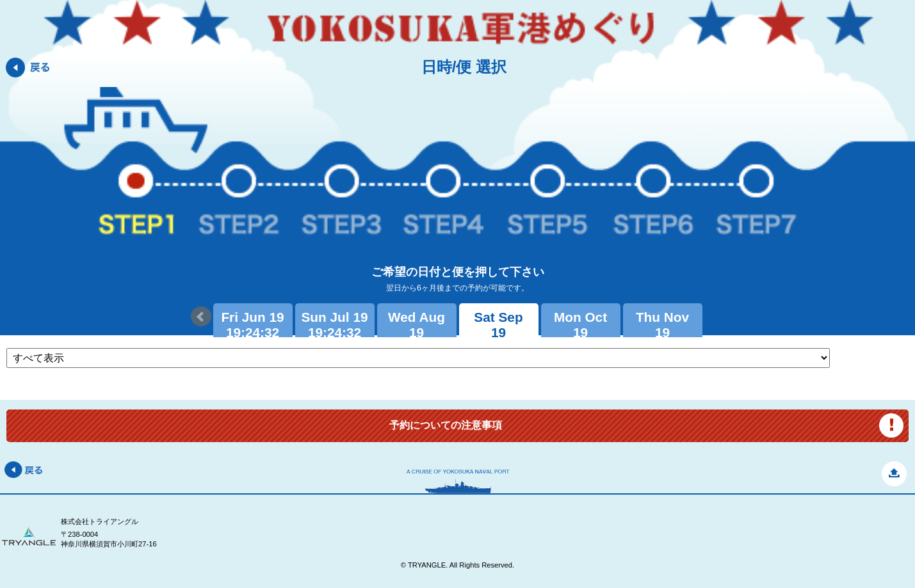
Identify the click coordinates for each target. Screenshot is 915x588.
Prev (201, 317)
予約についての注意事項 (446, 425)
